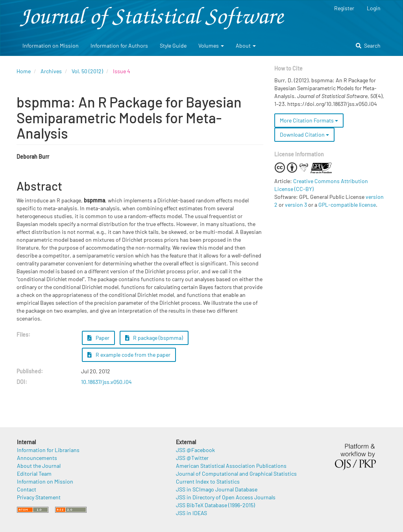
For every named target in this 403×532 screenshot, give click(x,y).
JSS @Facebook (195, 450)
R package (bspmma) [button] (154, 338)
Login (374, 8)
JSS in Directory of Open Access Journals (226, 497)
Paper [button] (98, 338)
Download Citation (304, 134)
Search (368, 45)
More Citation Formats (309, 120)
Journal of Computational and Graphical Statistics (236, 474)
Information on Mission (51, 45)
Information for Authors (119, 45)
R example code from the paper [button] (129, 355)
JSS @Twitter (192, 458)
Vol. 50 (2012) (87, 71)
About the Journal (39, 466)
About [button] (246, 45)
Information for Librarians (48, 450)
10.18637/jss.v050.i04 (106, 382)
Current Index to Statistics (208, 481)
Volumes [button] (211, 45)
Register (344, 8)
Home (24, 71)
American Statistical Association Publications (231, 466)
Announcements (37, 458)
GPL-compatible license (347, 205)
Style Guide (173, 45)
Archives (51, 71)
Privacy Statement (39, 497)
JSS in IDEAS (191, 513)
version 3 (296, 205)
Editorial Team (34, 474)
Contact (27, 489)
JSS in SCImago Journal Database (217, 489)
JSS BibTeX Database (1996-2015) (215, 505)
